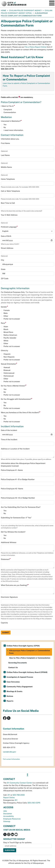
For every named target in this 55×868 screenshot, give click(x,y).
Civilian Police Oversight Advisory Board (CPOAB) (27, 672)
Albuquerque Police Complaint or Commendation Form (30, 652)
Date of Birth (6, 236)
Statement (6, 559)
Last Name (5, 155)
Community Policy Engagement (20, 687)
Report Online (9, 798)
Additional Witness (9, 542)
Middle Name (6, 167)
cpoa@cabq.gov (9, 752)
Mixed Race (8, 332)
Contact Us (13, 667)
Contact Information (14, 729)
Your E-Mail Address (9, 215)
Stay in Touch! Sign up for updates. (18, 843)
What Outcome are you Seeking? (15, 585)
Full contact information (11, 759)
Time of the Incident (9, 440)
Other (6, 316)
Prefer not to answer (12, 319)
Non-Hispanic (9, 357)
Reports (10, 701)
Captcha (4, 623)
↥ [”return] (27, 775)
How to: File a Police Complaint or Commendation (30, 658)
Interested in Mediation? (11, 121)
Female (7, 310)
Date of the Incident (9, 430)
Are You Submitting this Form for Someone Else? (21, 507)
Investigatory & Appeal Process (20, 677)
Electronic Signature (9, 597)
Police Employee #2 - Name (12, 489)
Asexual (7, 367)
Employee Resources (12, 819)
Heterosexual (9, 373)
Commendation (10, 112)
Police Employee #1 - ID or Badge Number (18, 479)
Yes (5, 125)
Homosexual (9, 376)
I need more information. (13, 130)
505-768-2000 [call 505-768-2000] (19, 795)
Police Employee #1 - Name (12, 470)
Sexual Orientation (9, 364)
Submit (6, 633)
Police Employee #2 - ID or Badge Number (18, 498)
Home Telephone (8, 179)
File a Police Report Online (35, 47)
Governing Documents (18, 663)
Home (4, 10)
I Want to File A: (8, 106)
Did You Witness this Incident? (13, 532)
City (3, 260)
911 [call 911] (16, 800)
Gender (4, 307)
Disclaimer (8, 814)
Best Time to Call (8, 203)
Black (6, 329)
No (5, 127)
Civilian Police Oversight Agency (25, 10)
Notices (10, 696)
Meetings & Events (14, 691)
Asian (6, 327)
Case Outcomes (13, 682)
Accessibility (9, 816)
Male (6, 313)
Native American (10, 335)
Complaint (8, 110)
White (6, 341)
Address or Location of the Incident (15, 449)
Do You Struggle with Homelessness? (17, 399)
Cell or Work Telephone (10, 191)
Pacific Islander (10, 338)
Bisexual (7, 370)
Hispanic (7, 354)
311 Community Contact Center (19, 783)
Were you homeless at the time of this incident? (21, 412)
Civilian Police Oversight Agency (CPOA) (23, 646)
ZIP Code (5, 279)
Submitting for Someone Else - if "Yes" (16, 518)
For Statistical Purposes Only (27, 297)
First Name (5, 143)
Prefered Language (9, 227)
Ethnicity (5, 351)
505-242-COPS (34, 803)
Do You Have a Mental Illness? (14, 386)
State (3, 269)
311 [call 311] (9, 795)
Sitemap (7, 821)
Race (4, 323)
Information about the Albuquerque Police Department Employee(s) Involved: (23, 465)
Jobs (5, 811)
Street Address (7, 248)
